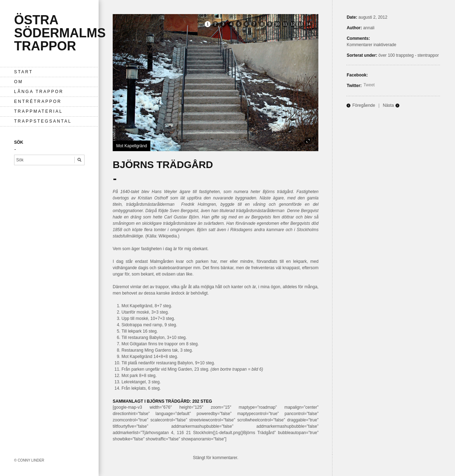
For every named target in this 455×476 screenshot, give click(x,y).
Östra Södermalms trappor (60, 33)
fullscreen (308, 141)
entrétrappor (38, 101)
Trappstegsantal (43, 121)
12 (293, 24)
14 (308, 24)
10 (277, 24)
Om (18, 82)
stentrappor (428, 55)
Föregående (364, 105)
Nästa (388, 105)
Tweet (369, 85)
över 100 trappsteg (396, 55)
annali (369, 28)
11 (285, 24)
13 (300, 24)
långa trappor (39, 92)
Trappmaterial (38, 111)
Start (23, 72)
